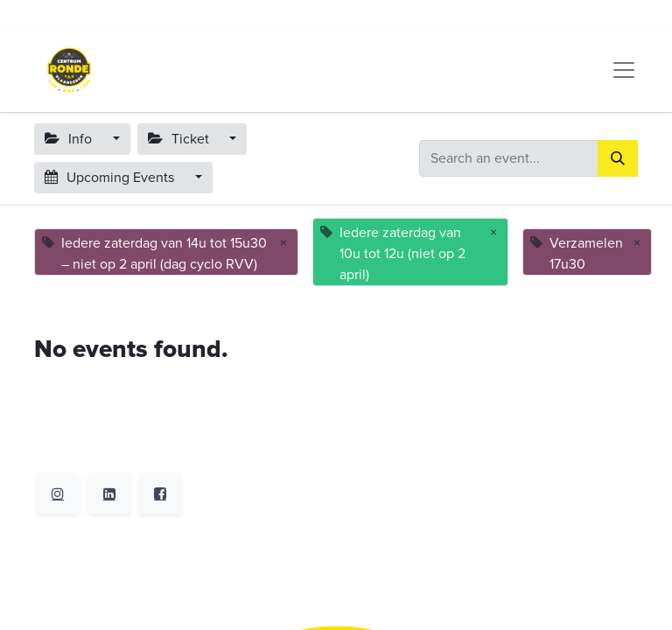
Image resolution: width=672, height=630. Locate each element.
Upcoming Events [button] (111, 178)
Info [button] (70, 139)
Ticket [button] (180, 139)
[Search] (618, 158)
